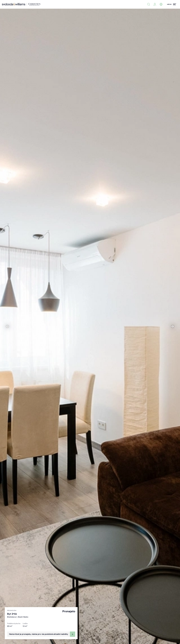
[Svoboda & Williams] (21, 4)
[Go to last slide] (8, 326)
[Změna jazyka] (161, 4)
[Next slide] (172, 326)
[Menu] (172, 4)
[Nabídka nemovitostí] (149, 4)
